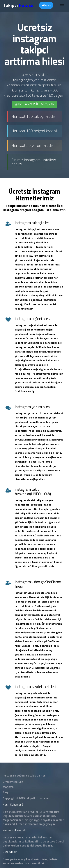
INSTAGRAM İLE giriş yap (34, 104)
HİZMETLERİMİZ (13, 782)
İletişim (54, 859)
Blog (6, 792)
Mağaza (8, 820)
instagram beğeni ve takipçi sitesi (25, 776)
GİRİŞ (46, 6)
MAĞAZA (8, 787)
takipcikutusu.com (37, 798)
